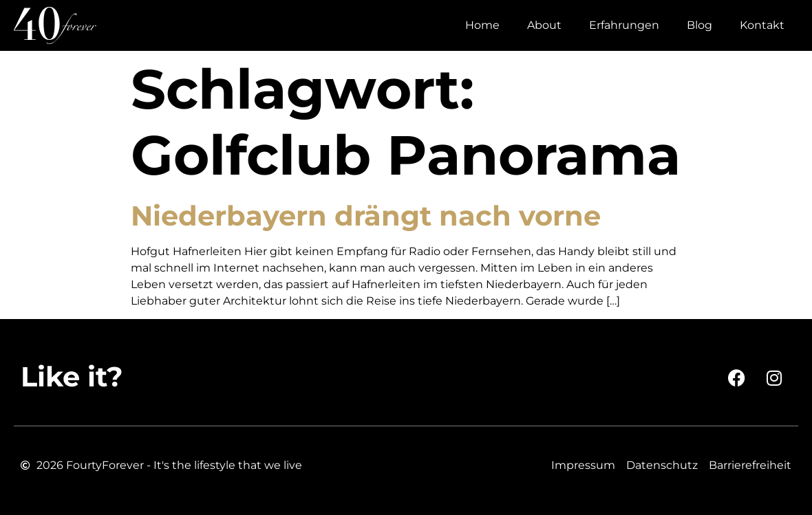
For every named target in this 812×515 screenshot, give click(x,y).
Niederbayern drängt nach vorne (366, 216)
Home (482, 25)
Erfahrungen (624, 25)
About (544, 25)
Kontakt (762, 25)
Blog (699, 25)
